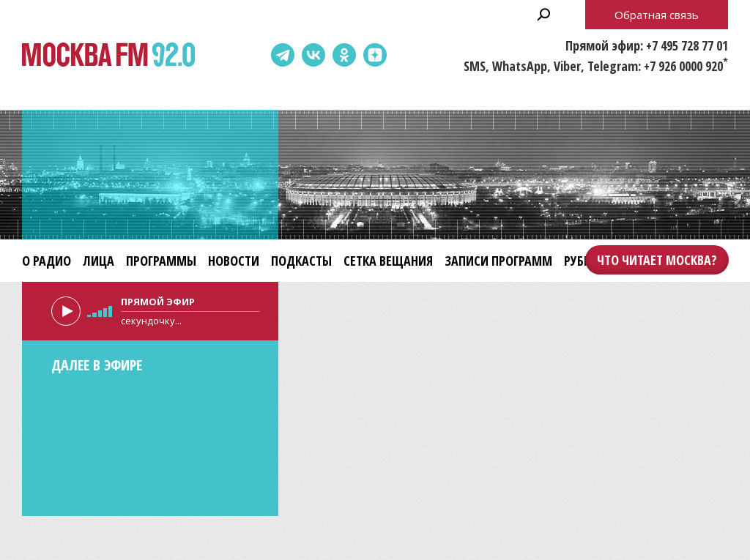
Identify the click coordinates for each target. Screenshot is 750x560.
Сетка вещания (388, 261)
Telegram (283, 55)
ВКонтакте (313, 55)
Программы (161, 261)
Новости (234, 261)
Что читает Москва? (657, 260)
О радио (47, 261)
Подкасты (301, 261)
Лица (99, 261)
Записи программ (498, 261)
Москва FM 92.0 (108, 55)
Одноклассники (344, 55)
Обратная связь (657, 15)
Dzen (375, 55)
